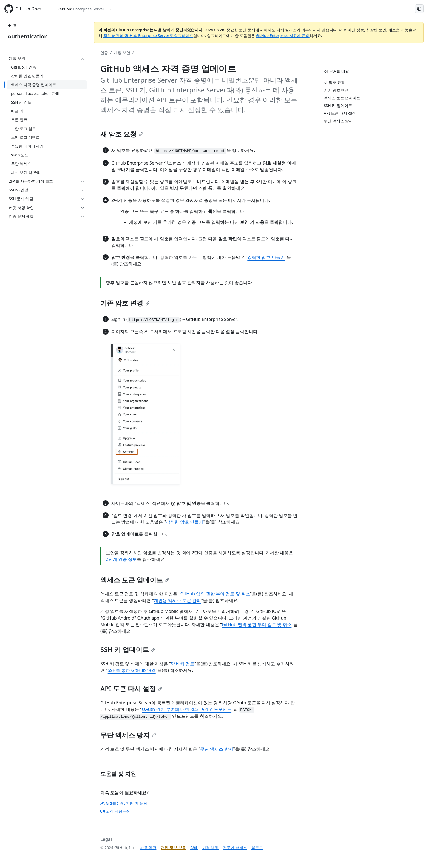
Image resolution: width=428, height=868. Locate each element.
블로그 (257, 848)
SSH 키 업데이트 (128, 649)
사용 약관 (148, 848)
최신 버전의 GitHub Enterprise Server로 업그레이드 (148, 36)
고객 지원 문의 (116, 811)
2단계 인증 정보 (121, 559)
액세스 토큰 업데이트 (135, 580)
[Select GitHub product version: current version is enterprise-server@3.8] (87, 9)
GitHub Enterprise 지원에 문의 (283, 36)
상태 (194, 848)
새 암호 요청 (122, 134)
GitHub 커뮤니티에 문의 (124, 803)
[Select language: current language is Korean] (419, 9)
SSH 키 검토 (183, 664)
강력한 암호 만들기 (266, 257)
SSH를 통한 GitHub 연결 (132, 670)
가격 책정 (211, 848)
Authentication (28, 36)
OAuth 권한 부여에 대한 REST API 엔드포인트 (187, 709)
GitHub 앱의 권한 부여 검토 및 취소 (215, 594)
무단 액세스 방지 (128, 735)
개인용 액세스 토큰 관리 (177, 600)
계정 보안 (122, 53)
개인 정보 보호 (173, 848)
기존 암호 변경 (125, 303)
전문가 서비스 (235, 848)
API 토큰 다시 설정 (131, 689)
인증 (104, 53)
